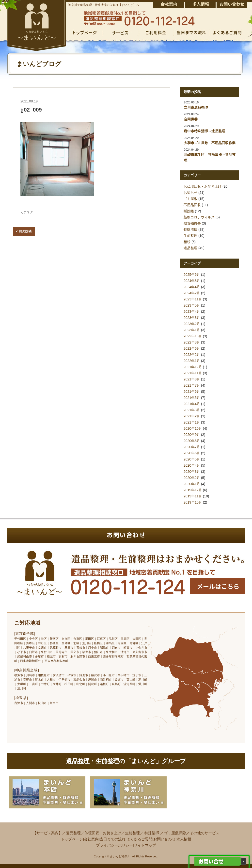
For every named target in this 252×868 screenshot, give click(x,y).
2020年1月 (192, 484)
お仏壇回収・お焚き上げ (203, 186)
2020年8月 (192, 441)
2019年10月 (193, 502)
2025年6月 (192, 275)
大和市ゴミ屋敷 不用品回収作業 (210, 143)
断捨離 (189, 211)
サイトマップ (145, 845)
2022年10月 (193, 336)
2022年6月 (192, 348)
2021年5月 (192, 398)
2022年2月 (192, 355)
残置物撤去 (192, 223)
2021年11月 (193, 373)
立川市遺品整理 (196, 107)
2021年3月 (192, 410)
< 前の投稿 (24, 231)
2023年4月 (192, 311)
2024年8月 (192, 281)
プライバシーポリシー (114, 845)
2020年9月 (192, 435)
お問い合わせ (164, 839)
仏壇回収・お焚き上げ (103, 833)
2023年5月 (192, 305)
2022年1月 (192, 361)
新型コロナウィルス (199, 217)
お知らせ (190, 193)
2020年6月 (192, 453)
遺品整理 (190, 248)
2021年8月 (192, 379)
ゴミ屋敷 (190, 199)
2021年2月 (192, 416)
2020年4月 (192, 465)
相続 (187, 242)
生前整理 (190, 236)
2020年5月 (192, 459)
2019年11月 (193, 496)
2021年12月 (193, 367)
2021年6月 (192, 392)
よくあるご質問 (139, 839)
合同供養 (191, 119)
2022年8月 (192, 342)
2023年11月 (193, 299)
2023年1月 (192, 330)
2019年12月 (193, 490)
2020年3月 (192, 472)
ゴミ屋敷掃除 (175, 833)
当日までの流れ (113, 839)
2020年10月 (193, 428)
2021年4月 (192, 404)
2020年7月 (192, 447)
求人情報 (184, 839)
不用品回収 (192, 205)
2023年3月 (192, 318)
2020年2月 (192, 478)
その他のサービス (205, 833)
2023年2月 (192, 324)
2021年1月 (192, 422)
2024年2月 (192, 293)
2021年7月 (192, 385)
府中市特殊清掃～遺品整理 (205, 131)
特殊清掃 (190, 229)
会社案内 (91, 839)
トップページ (72, 839)
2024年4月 (192, 287)
